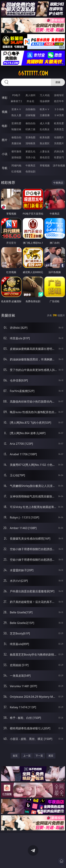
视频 (5, 112)
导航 (5, 168)
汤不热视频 (59, 165)
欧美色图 (45, 137)
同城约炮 (16, 165)
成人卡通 (45, 123)
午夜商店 (30, 165)
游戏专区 (59, 95)
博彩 (5, 98)
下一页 (39, 756)
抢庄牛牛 (59, 101)
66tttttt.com (33, 73)
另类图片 (59, 143)
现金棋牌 (45, 101)
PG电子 (16, 95)
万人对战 (45, 95)
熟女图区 (45, 143)
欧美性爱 (59, 123)
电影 (5, 126)
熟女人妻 (16, 115)
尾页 (51, 756)
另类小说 (30, 157)
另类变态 (59, 129)
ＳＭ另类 (59, 115)
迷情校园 (16, 157)
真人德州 (30, 95)
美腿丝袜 (16, 143)
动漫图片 (59, 137)
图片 (5, 140)
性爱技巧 (59, 157)
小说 (5, 154)
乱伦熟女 (45, 129)
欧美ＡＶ (45, 109)
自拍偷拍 (30, 109)
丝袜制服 (30, 115)
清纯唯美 (30, 143)
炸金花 (30, 101)
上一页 (27, 756)
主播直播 (45, 115)
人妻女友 (45, 151)
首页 (15, 756)
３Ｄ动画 (59, 109)
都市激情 (16, 151)
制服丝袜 (16, 129)
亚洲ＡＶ (16, 109)
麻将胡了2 (16, 101)
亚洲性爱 (16, 123)
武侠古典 (59, 151)
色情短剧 (30, 171)
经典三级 (30, 129)
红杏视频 (16, 171)
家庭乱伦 (30, 151)
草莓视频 (45, 165)
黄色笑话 (45, 157)
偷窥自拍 (16, 137)
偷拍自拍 (30, 123)
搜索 (58, 82)
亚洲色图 (30, 137)
